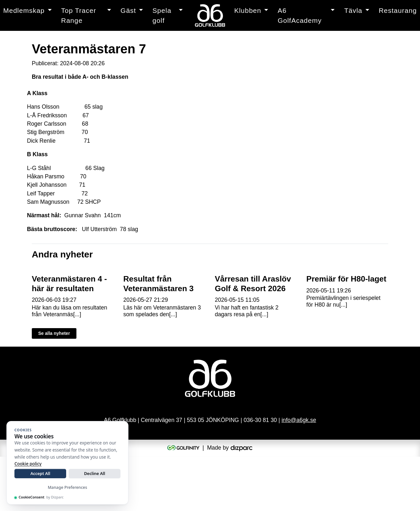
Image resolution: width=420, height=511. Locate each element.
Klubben (248, 10)
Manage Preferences (68, 487)
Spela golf (162, 16)
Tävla (353, 10)
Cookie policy (28, 464)
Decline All (95, 473)
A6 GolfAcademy (300, 16)
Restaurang (398, 10)
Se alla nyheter (54, 386)
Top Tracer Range (79, 16)
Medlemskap (24, 10)
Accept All (40, 473)
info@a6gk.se (299, 474)
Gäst (128, 10)
